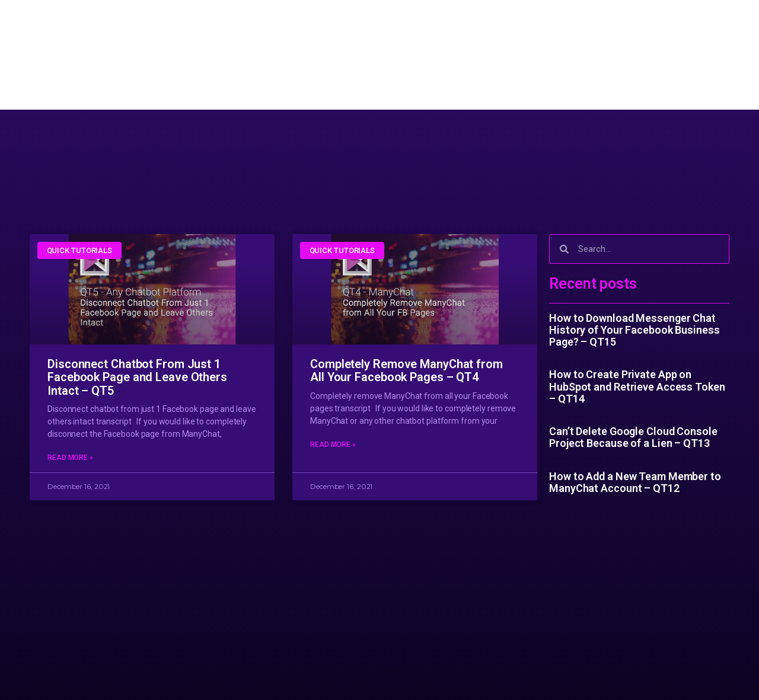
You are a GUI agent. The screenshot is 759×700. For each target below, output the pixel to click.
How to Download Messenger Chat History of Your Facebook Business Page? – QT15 (634, 330)
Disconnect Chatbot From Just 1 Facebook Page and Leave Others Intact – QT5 (137, 377)
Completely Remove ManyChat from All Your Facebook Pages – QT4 (406, 371)
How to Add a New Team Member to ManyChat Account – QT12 (635, 482)
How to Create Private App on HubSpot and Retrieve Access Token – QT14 (637, 386)
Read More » (70, 459)
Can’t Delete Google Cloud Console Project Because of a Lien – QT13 (633, 437)
